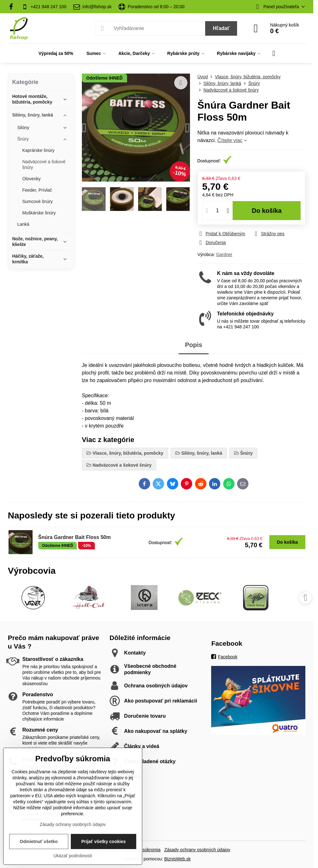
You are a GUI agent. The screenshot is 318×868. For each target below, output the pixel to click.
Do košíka (267, 211)
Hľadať (221, 28)
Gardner (224, 254)
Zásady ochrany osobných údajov (197, 850)
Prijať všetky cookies (104, 841)
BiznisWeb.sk (178, 859)
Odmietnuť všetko (39, 841)
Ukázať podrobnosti (73, 856)
